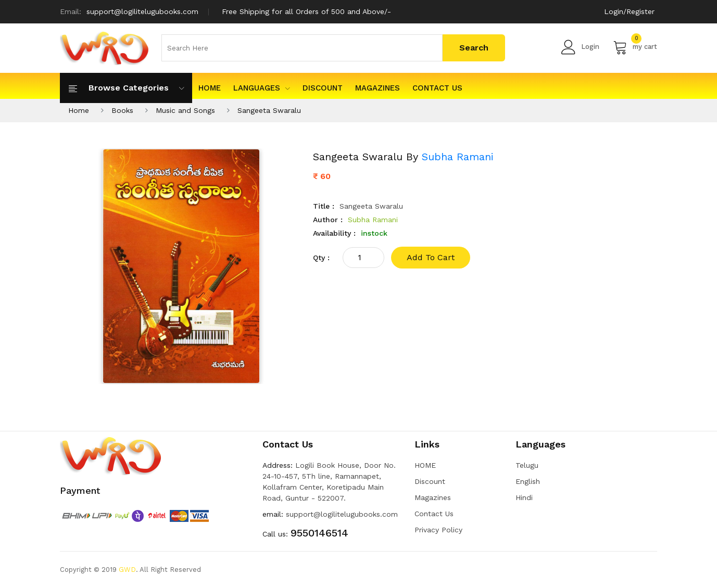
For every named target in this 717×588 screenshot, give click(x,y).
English (528, 481)
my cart (635, 47)
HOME (210, 88)
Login (580, 47)
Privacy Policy (438, 530)
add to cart (431, 257)
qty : (321, 258)
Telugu (527, 465)
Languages (262, 88)
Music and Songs (185, 110)
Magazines (378, 88)
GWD (127, 570)
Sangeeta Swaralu (269, 110)
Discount (323, 88)
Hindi (524, 497)
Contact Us (437, 88)
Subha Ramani (458, 157)
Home (79, 110)
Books (122, 110)
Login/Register (629, 11)
